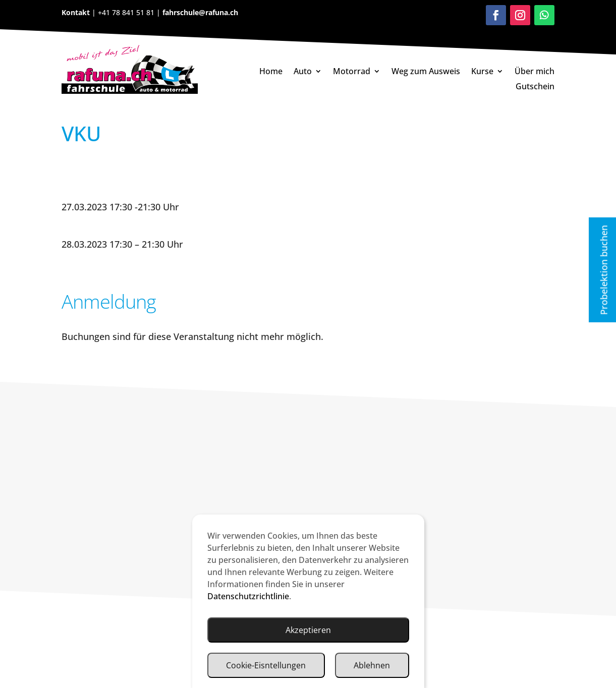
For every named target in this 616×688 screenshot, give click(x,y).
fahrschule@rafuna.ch (199, 12)
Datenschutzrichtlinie (248, 596)
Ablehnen (372, 665)
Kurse (482, 72)
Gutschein (535, 87)
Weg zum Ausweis (426, 72)
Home (271, 72)
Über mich (535, 72)
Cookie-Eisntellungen (266, 665)
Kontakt (77, 12)
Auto (303, 72)
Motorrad (352, 72)
